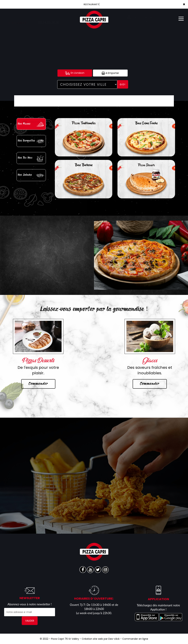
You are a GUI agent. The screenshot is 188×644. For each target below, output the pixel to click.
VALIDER (30, 621)
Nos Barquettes (32, 141)
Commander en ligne (135, 639)
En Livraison (75, 73)
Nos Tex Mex (32, 158)
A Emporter (110, 73)
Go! (123, 84)
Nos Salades (32, 176)
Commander (38, 384)
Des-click (114, 639)
